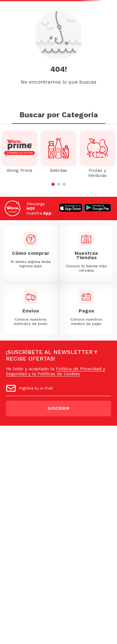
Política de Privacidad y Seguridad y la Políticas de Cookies (56, 371)
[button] (53, 184)
